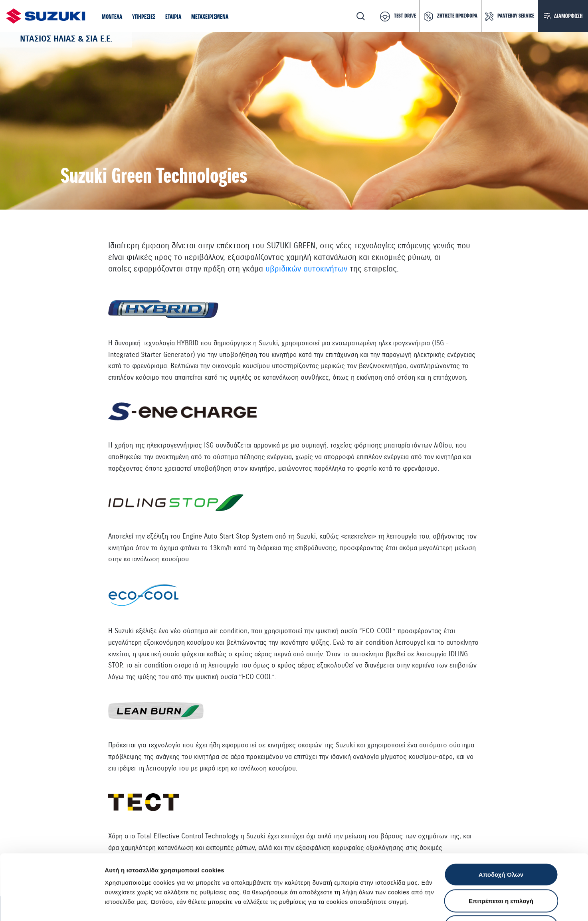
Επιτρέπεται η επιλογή (501, 843)
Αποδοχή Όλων (501, 816)
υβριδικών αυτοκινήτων (306, 269)
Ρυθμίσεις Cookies (467, 905)
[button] (112, 18)
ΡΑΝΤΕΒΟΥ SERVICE (516, 16)
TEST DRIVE (405, 16)
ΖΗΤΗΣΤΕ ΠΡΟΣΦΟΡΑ (457, 16)
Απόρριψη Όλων (501, 869)
